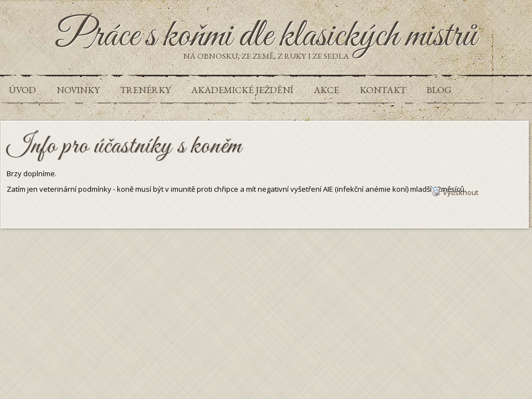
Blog (439, 90)
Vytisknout (455, 192)
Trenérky (145, 90)
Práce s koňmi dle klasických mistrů (266, 37)
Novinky (78, 90)
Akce (326, 90)
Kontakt (383, 90)
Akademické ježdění (242, 90)
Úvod (22, 90)
